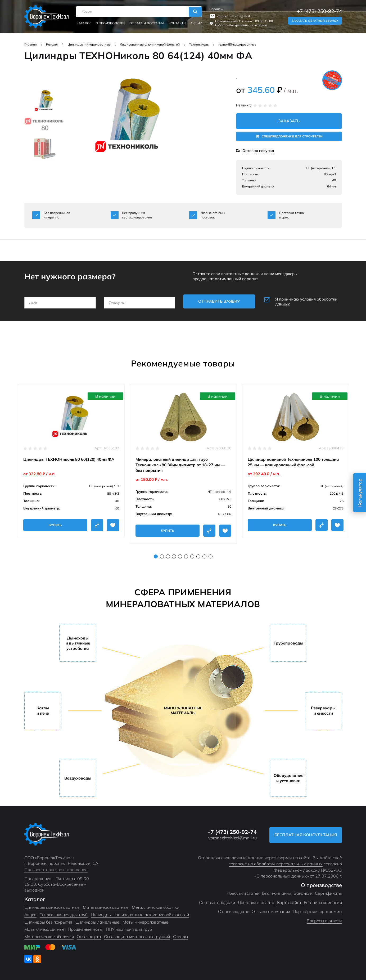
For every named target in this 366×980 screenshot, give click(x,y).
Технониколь (199, 44)
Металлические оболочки (49, 937)
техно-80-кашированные (237, 44)
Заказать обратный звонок (315, 21)
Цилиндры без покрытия (48, 922)
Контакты (177, 23)
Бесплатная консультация (306, 835)
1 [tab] (156, 556)
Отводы (181, 937)
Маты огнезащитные (45, 929)
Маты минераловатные (106, 907)
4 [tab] (174, 556)
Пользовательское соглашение (56, 870)
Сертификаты (328, 893)
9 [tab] (204, 556)
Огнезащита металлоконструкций (137, 937)
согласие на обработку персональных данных (276, 864)
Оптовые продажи (217, 902)
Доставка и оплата (256, 902)
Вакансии (303, 893)
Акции (196, 23)
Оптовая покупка (258, 151)
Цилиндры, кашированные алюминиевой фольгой (140, 915)
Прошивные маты (85, 929)
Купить (55, 525)
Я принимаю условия (306, 302)
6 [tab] (186, 556)
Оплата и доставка (147, 23)
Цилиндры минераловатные (89, 44)
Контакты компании (323, 902)
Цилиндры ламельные (97, 922)
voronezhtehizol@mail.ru (235, 16)
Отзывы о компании (271, 911)
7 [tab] (192, 556)
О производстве (110, 23)
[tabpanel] (71, 461)
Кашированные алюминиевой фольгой (150, 44)
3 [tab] (168, 556)
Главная (31, 44)
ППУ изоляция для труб (129, 929)
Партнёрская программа (317, 911)
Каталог (84, 23)
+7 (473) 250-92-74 (319, 11)
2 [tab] (162, 556)
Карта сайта (289, 902)
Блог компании (276, 893)
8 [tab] (198, 556)
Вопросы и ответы (324, 921)
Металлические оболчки (155, 907)
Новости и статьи (243, 893)
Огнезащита (89, 937)
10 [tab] (211, 556)
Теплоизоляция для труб (64, 915)
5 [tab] (180, 556)
